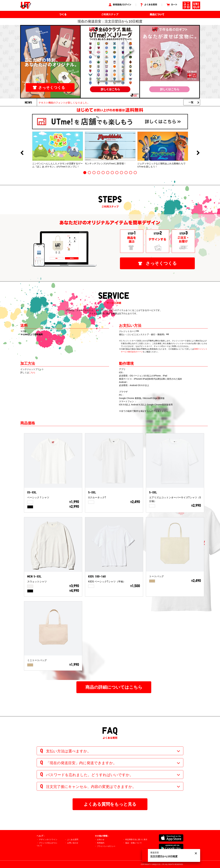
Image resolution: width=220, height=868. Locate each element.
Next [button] (198, 153)
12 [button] (135, 173)
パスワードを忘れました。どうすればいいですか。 (90, 775)
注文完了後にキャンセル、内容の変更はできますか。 (91, 787)
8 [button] (117, 173)
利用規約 (101, 843)
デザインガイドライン (48, 840)
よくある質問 (73, 840)
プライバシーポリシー (106, 846)
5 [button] (103, 173)
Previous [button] (22, 153)
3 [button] (94, 173)
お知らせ (101, 840)
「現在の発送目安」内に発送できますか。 (81, 763)
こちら (32, 372)
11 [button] (131, 173)
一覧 (191, 102)
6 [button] (108, 173)
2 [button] (89, 173)
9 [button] (121, 173)
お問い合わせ (73, 843)
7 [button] (112, 173)
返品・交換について (134, 843)
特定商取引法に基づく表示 (136, 840)
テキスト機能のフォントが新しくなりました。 (64, 103)
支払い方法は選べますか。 (68, 751)
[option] (58, 150)
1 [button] (85, 173)
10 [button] (126, 173)
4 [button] (99, 173)
